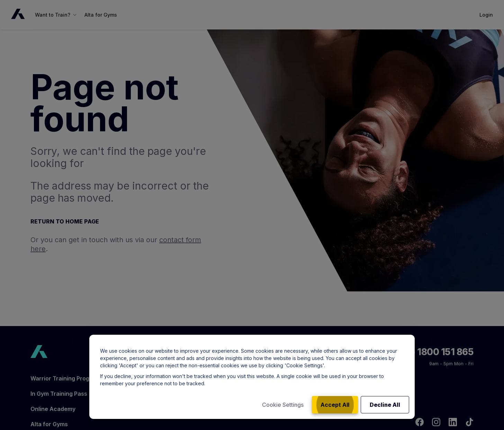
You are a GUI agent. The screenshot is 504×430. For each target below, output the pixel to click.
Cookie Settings (283, 405)
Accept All (335, 405)
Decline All (385, 405)
